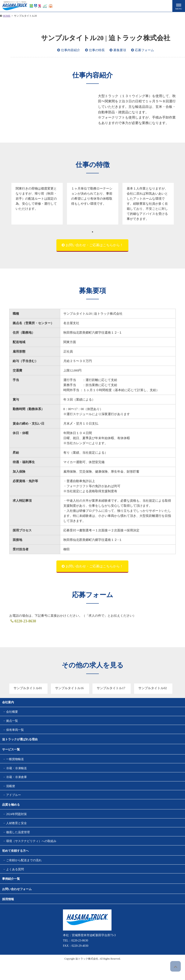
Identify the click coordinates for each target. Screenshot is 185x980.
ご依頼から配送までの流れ (24, 875)
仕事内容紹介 (71, 50)
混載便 (11, 794)
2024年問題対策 (16, 824)
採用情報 (8, 916)
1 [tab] (92, 232)
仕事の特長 (97, 50)
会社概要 (12, 712)
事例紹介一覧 (11, 896)
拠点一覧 (12, 723)
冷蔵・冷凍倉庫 (16, 784)
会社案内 (8, 702)
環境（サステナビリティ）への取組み (31, 855)
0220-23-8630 (22, 621)
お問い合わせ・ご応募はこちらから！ (94, 245)
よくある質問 (15, 886)
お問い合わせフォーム (17, 906)
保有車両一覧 (15, 733)
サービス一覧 (11, 753)
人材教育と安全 (16, 835)
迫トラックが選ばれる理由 (20, 743)
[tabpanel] (37, 204)
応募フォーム (144, 50)
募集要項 (120, 50)
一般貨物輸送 (15, 763)
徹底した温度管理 (18, 845)
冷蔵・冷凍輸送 (16, 774)
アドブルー (14, 804)
